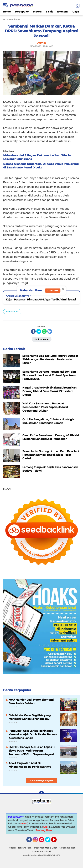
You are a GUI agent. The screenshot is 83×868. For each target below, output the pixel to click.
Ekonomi (63, 12)
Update (53, 290)
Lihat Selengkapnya (42, 781)
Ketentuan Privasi (42, 851)
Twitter (49, 841)
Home (7, 12)
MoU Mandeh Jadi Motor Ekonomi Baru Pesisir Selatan (31, 701)
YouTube (56, 841)
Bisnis (49, 12)
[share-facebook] (33, 331)
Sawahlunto (12, 311)
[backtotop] (41, 794)
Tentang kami (25, 848)
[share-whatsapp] (44, 331)
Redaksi (12, 848)
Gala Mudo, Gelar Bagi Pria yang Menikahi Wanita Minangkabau (30, 717)
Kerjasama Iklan (67, 848)
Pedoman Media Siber (45, 848)
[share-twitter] (39, 331)
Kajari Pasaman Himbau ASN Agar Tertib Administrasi (41, 300)
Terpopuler (22, 12)
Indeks (37, 12)
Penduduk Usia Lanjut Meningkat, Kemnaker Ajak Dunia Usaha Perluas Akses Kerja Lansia (33, 734)
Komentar (42, 339)
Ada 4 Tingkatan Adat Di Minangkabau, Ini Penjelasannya (30, 765)
